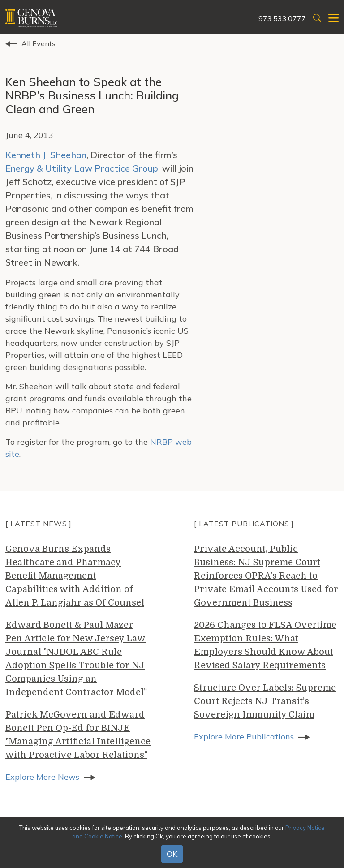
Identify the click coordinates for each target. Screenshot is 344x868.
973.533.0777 (282, 18)
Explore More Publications (244, 737)
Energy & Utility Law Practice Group (82, 168)
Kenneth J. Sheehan (46, 155)
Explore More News (42, 777)
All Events (39, 43)
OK (172, 854)
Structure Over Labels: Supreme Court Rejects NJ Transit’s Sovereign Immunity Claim (265, 701)
